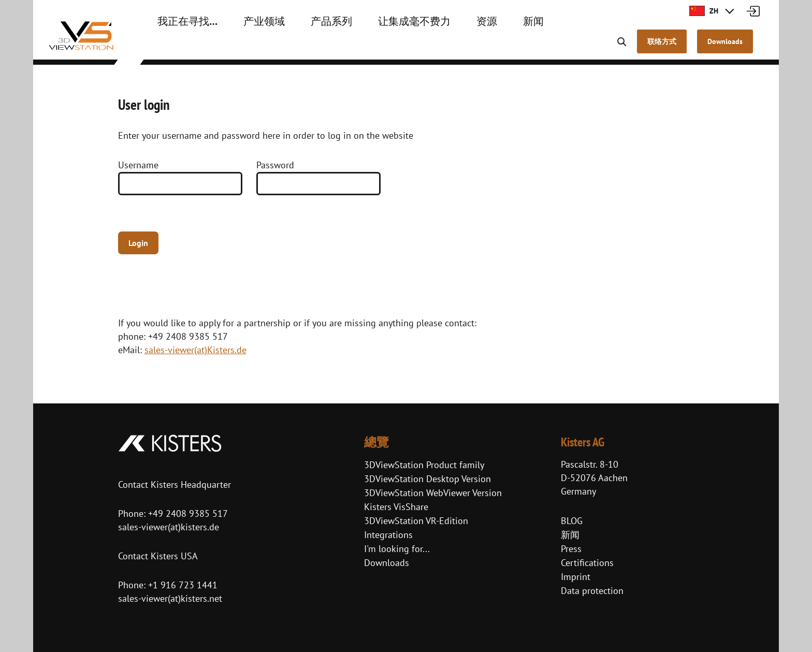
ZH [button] (704, 11)
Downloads (387, 563)
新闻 (484, 47)
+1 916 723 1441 (183, 585)
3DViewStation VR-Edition (416, 521)
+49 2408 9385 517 (187, 513)
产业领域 (248, 47)
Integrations (388, 535)
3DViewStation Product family (424, 465)
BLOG (572, 521)
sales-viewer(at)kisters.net (170, 598)
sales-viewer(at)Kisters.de (195, 350)
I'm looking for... (397, 549)
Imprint (576, 577)
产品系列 (307, 47)
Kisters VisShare (396, 507)
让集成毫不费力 (379, 47)
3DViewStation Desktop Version (427, 479)
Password (275, 165)
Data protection (592, 591)
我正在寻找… (182, 47)
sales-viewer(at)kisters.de (169, 527)
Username (138, 165)
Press (571, 549)
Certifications (587, 563)
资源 (442, 47)
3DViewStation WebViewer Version (433, 493)
